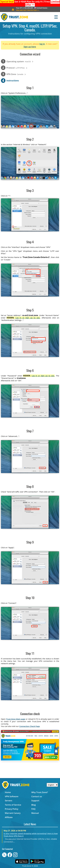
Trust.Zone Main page (16, 719)
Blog (33, 805)
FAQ (33, 809)
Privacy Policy (12, 809)
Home (8, 792)
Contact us (37, 796)
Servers (8, 801)
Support (35, 801)
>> (27, 10)
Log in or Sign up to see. (28, 318)
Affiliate (9, 817)
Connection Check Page (30, 726)
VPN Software (12, 796)
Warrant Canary (13, 813)
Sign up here (30, 47)
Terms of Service (13, 805)
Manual (35, 813)
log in (42, 44)
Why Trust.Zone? (40, 792)
